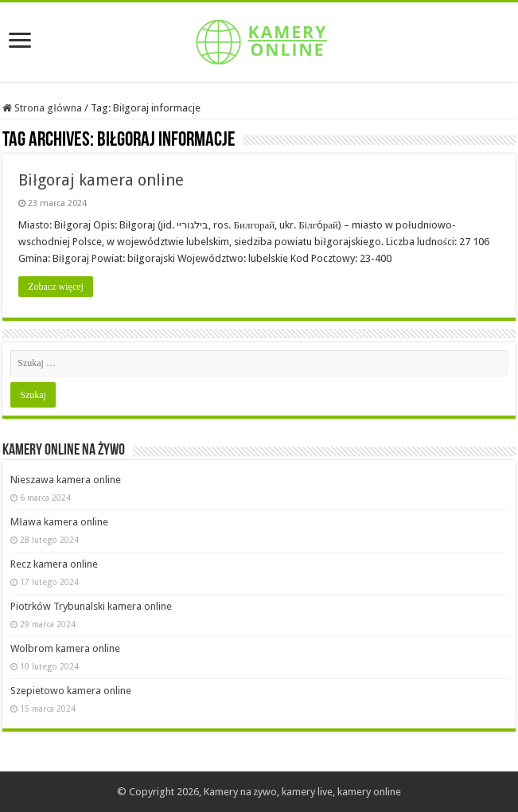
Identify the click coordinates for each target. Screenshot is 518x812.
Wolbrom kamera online (65, 648)
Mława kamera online (59, 522)
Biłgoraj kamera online (101, 180)
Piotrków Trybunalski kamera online (91, 606)
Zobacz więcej (56, 287)
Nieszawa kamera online (66, 480)
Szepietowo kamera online (71, 691)
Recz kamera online (54, 564)
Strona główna (42, 108)
